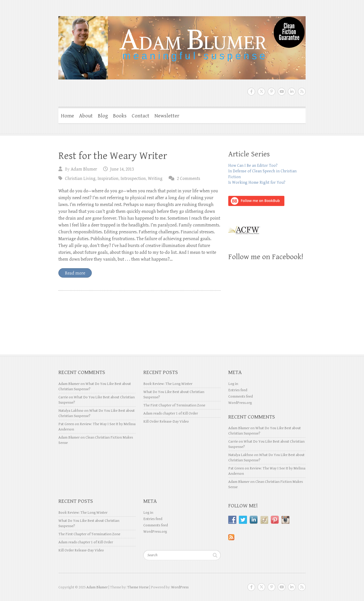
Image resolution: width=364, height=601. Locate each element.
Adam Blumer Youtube (282, 92)
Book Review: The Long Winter (168, 384)
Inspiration (108, 179)
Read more (75, 273)
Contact (141, 116)
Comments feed (241, 396)
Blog (103, 116)
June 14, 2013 (122, 169)
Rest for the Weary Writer (113, 156)
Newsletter (167, 116)
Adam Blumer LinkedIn (292, 92)
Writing (155, 179)
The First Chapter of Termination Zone (174, 405)
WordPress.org (240, 403)
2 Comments (189, 179)
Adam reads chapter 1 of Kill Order (171, 413)
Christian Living (80, 179)
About (86, 116)
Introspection (133, 179)
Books (120, 116)
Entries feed (238, 390)
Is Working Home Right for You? (257, 183)
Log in (233, 384)
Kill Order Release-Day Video (166, 421)
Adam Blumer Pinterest (271, 92)
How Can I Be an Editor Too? (253, 166)
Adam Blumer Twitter (261, 92)
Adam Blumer (84, 169)
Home (67, 116)
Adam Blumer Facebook (251, 92)
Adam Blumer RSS (302, 92)
